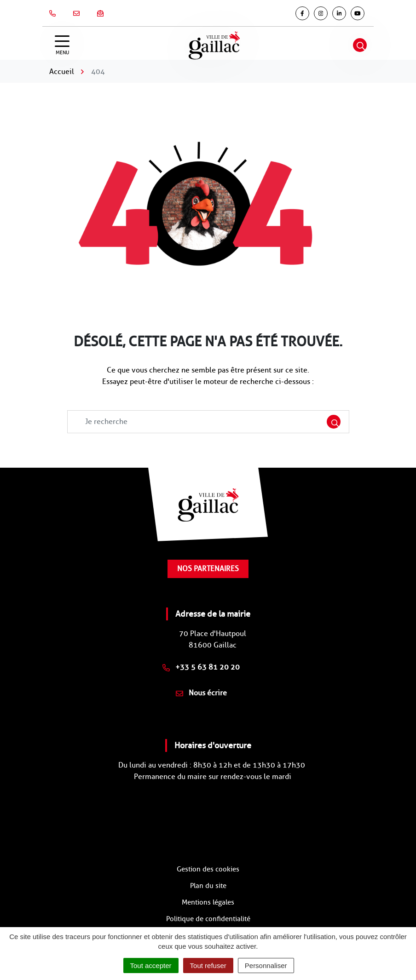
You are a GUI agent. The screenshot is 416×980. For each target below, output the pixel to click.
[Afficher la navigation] (62, 45)
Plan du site (208, 886)
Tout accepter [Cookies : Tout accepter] (151, 966)
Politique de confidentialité (208, 919)
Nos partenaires (208, 569)
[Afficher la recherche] (360, 45)
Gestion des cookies (208, 869)
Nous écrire (201, 693)
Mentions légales (208, 902)
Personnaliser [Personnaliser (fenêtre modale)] (266, 966)
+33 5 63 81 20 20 (201, 667)
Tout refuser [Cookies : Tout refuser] (208, 966)
